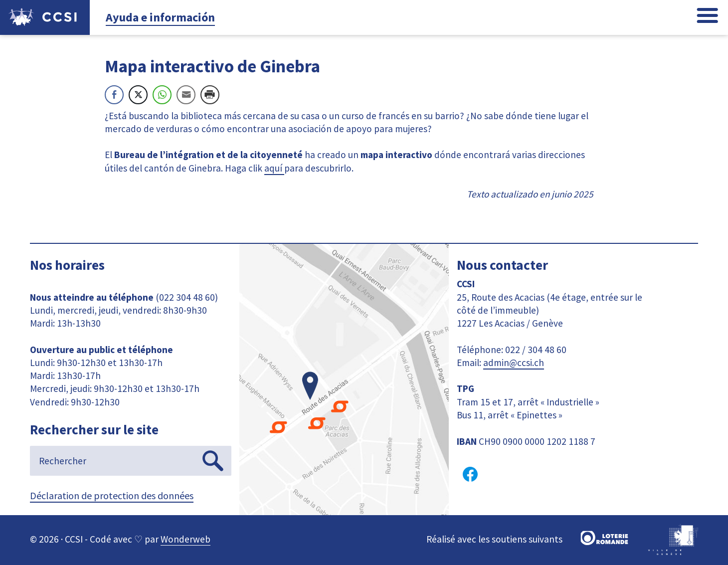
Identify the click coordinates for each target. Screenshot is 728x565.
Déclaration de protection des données (112, 495)
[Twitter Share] (138, 95)
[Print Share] (210, 95)
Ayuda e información (160, 17)
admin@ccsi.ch (514, 363)
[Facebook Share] (114, 95)
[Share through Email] (186, 95)
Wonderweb (185, 539)
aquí (274, 168)
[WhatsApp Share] (162, 95)
